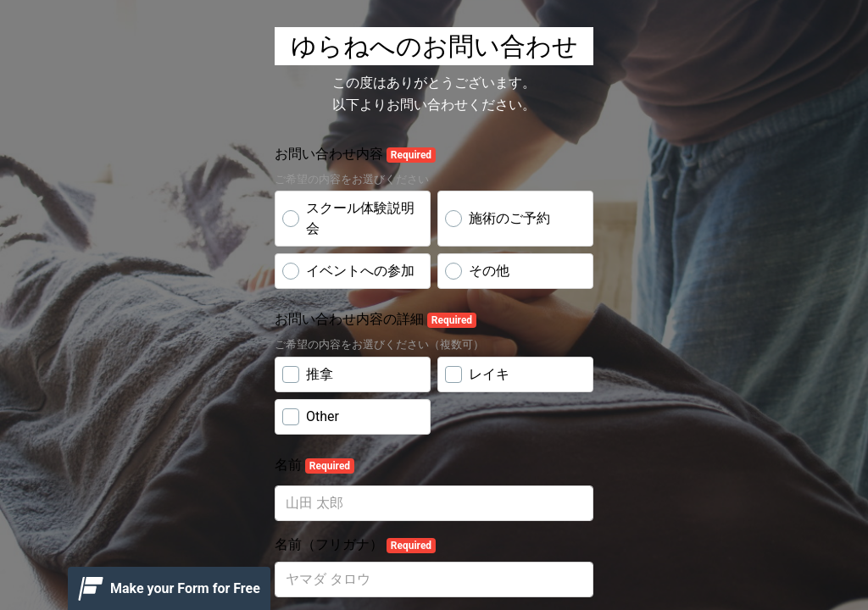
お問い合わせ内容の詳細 (376, 319)
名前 (314, 465)
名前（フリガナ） (355, 545)
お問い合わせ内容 (355, 154)
